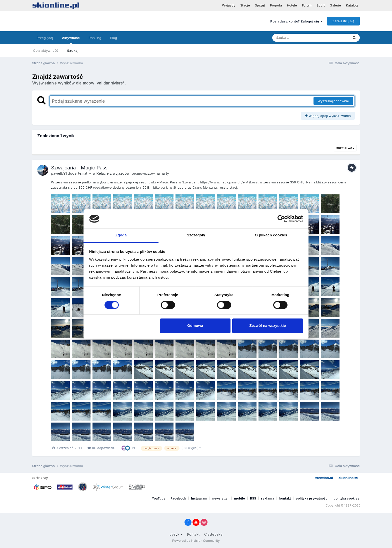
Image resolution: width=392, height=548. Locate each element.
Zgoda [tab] (121, 235)
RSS (253, 498)
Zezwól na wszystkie (267, 326)
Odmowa (195, 326)
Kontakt (193, 534)
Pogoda (276, 5)
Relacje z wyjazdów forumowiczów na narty (133, 173)
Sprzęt (260, 5)
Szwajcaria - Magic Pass (79, 168)
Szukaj (73, 50)
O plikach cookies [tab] (271, 235)
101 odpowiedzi (101, 448)
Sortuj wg (345, 148)
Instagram (199, 498)
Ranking (95, 38)
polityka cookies (346, 498)
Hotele (292, 5)
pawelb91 (59, 173)
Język (176, 534)
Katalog (352, 5)
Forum (307, 5)
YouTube (159, 498)
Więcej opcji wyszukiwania (328, 116)
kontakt (285, 498)
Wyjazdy (229, 5)
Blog (114, 38)
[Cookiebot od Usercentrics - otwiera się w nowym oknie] (281, 219)
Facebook (178, 498)
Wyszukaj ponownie (333, 101)
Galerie (335, 5)
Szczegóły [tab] (196, 235)
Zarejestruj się (343, 21)
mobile (239, 498)
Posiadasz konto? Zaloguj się (296, 21)
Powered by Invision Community (196, 541)
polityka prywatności (312, 498)
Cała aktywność (45, 50)
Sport (321, 5)
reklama (268, 498)
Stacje (245, 5)
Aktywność (71, 40)
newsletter (221, 498)
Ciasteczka (213, 534)
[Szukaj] (298, 38)
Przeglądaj (45, 38)
